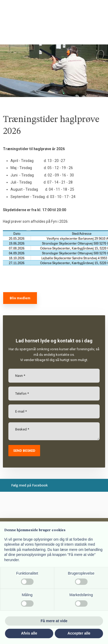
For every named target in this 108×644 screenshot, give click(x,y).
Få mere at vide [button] (54, 621)
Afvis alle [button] (29, 633)
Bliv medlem (20, 298)
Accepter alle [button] (79, 633)
